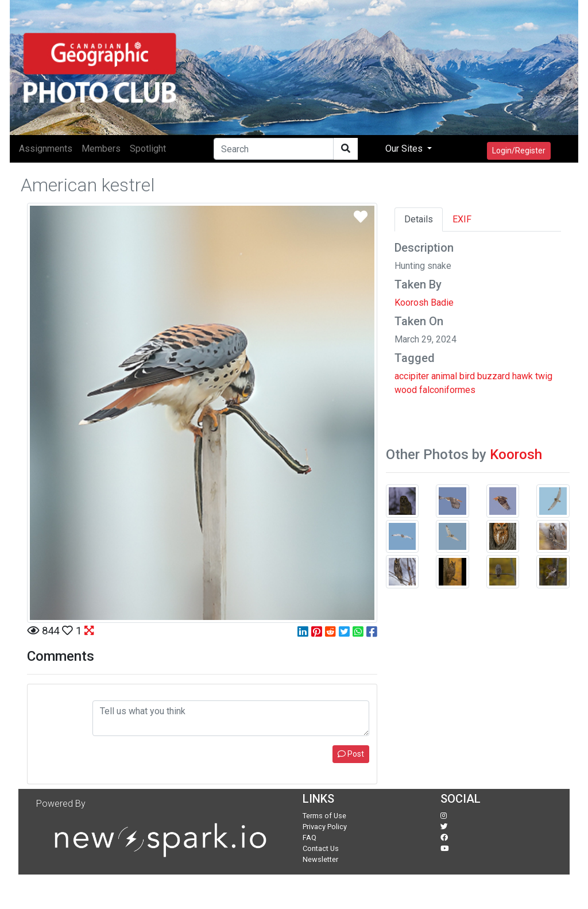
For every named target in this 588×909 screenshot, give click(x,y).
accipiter (412, 376)
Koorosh (516, 455)
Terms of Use (324, 816)
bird (467, 376)
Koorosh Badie (424, 303)
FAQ (310, 837)
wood (406, 390)
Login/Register (519, 151)
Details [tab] (419, 219)
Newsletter (320, 859)
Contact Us (321, 848)
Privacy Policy (325, 827)
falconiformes (447, 390)
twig (544, 376)
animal (444, 376)
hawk (523, 376)
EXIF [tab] (462, 219)
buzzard (494, 376)
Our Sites (405, 149)
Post (351, 754)
